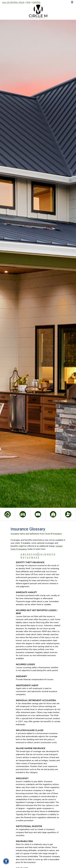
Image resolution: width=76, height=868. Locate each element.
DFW (28, 2)
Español (36, 2)
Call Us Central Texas (13, 2)
